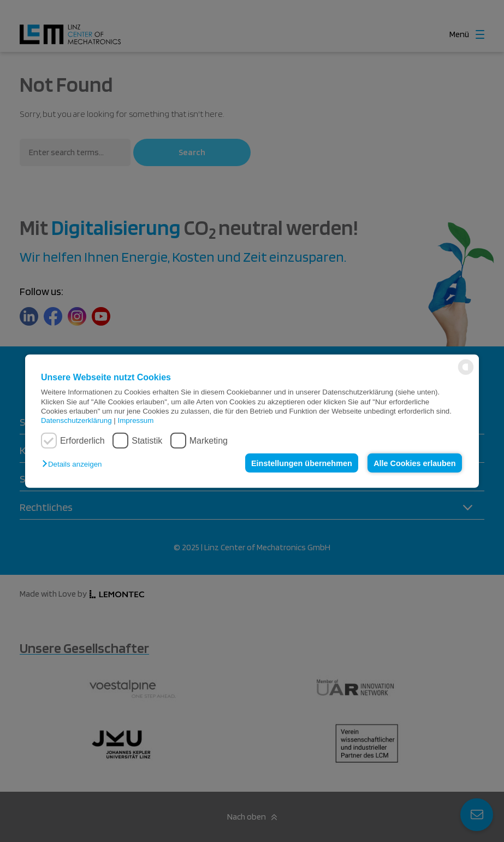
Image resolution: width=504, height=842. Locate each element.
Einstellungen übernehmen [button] (302, 463)
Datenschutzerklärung (76, 420)
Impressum (135, 420)
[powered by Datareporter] (466, 374)
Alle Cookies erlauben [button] (414, 463)
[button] (75, 464)
